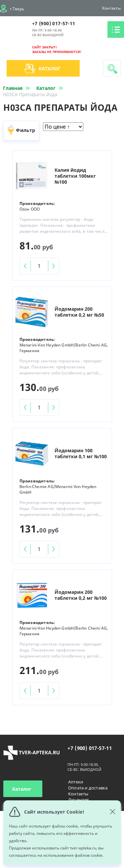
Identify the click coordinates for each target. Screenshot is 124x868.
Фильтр (25, 130)
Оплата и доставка (88, 788)
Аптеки (76, 782)
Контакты (111, 8)
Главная (18, 88)
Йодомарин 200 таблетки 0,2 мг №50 (79, 312)
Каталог (42, 68)
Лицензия (79, 800)
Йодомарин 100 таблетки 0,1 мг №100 (81, 454)
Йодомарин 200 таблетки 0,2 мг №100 (81, 595)
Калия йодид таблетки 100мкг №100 (75, 176)
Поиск (112, 69)
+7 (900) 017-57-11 (54, 23)
